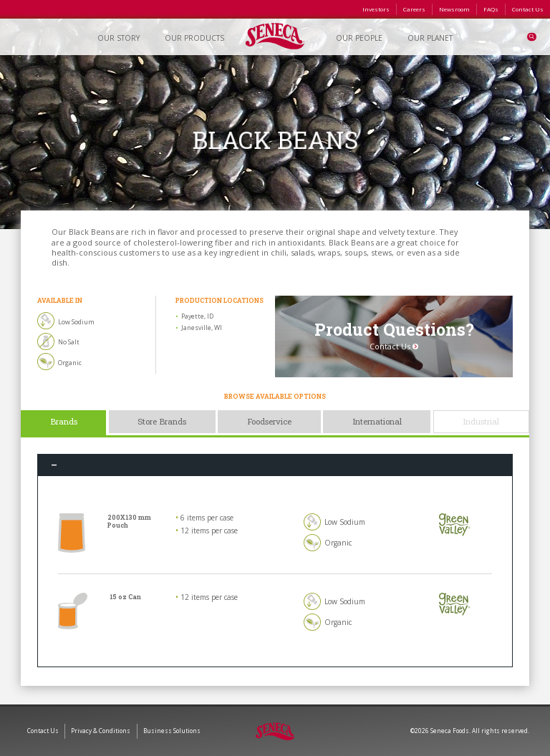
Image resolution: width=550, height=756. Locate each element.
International (377, 421)
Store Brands (162, 421)
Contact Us (528, 9)
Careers (414, 9)
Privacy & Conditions (101, 731)
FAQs (491, 9)
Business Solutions (172, 731)
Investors (376, 9)
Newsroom (454, 9)
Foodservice (269, 421)
